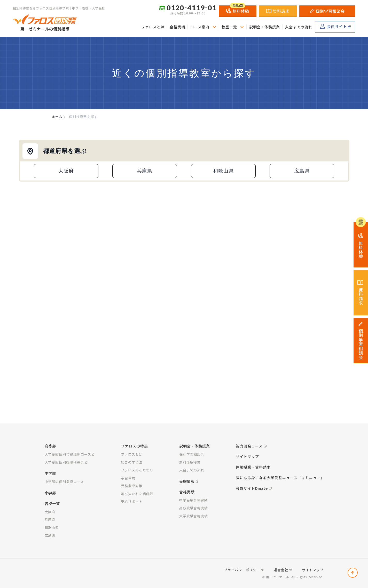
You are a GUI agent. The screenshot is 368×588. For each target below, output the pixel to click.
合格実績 (177, 27)
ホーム (59, 117)
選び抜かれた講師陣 (137, 494)
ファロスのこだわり (137, 470)
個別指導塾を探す (83, 117)
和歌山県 (223, 171)
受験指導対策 (132, 486)
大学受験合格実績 (194, 516)
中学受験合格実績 (194, 500)
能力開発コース (249, 446)
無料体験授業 (190, 462)
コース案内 (200, 27)
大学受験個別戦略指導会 (65, 462)
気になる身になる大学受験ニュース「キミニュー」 (280, 478)
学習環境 (128, 478)
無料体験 (238, 10)
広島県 (302, 171)
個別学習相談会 (327, 11)
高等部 (50, 446)
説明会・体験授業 (265, 27)
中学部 (50, 473)
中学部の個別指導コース (64, 482)
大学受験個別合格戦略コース (68, 454)
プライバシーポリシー (242, 570)
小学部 (50, 493)
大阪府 (66, 171)
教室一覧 (229, 27)
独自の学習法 (132, 462)
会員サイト (334, 26)
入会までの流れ (299, 27)
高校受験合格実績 (194, 508)
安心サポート (132, 501)
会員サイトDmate (252, 488)
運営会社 (281, 570)
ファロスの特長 (134, 446)
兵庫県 (145, 171)
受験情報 (187, 481)
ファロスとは (153, 27)
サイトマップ (247, 456)
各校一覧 (52, 503)
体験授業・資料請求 (253, 467)
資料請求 (278, 11)
